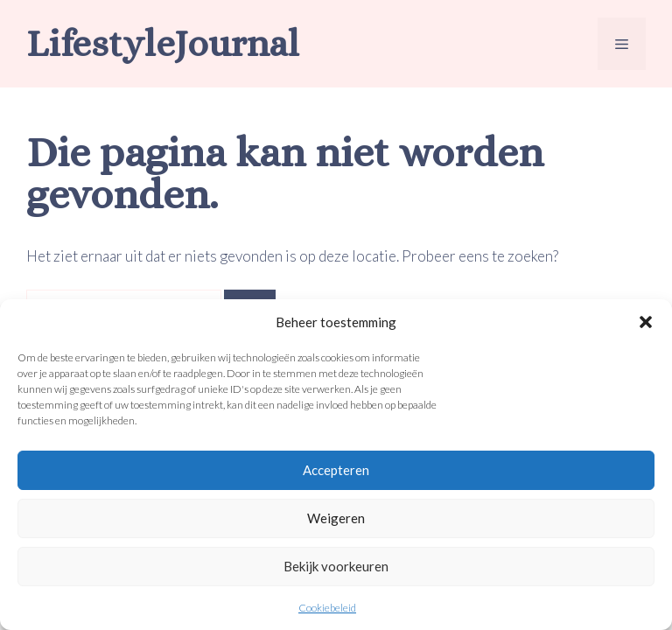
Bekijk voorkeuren (336, 566)
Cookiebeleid (327, 608)
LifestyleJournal (163, 43)
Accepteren (336, 470)
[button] (646, 322)
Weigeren (336, 518)
